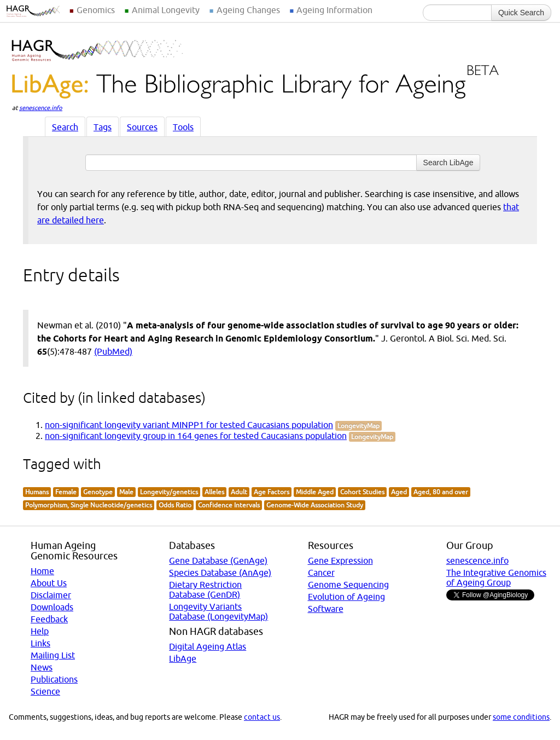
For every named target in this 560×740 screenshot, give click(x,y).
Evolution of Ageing (346, 597)
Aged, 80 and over (441, 492)
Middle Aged (315, 492)
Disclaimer (51, 595)
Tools (183, 127)
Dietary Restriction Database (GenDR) (205, 589)
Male (126, 492)
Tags (103, 127)
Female (66, 492)
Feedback (49, 619)
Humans (37, 492)
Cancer (321, 573)
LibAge (183, 658)
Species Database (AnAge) (220, 573)
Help (40, 631)
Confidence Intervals (229, 505)
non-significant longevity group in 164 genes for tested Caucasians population (196, 436)
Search (65, 127)
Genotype (98, 492)
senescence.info (41, 108)
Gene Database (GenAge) (218, 560)
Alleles (214, 492)
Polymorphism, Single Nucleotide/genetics (89, 505)
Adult (239, 492)
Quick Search (521, 13)
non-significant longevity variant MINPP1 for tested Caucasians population (189, 425)
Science (45, 691)
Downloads (52, 607)
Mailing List (53, 655)
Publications (54, 679)
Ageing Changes (248, 10)
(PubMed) (113, 351)
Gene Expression (340, 560)
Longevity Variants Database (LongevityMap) (218, 611)
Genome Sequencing (348, 585)
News (42, 667)
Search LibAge (448, 163)
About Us (49, 583)
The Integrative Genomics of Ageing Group (496, 577)
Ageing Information (334, 10)
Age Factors (272, 492)
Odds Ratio (175, 505)
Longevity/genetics (169, 492)
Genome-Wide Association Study (315, 505)
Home (42, 571)
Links (40, 643)
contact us (262, 717)
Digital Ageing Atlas (208, 646)
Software (326, 609)
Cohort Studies (362, 492)
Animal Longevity (166, 10)
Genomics (96, 10)
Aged (399, 492)
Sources (142, 127)
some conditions (521, 717)
